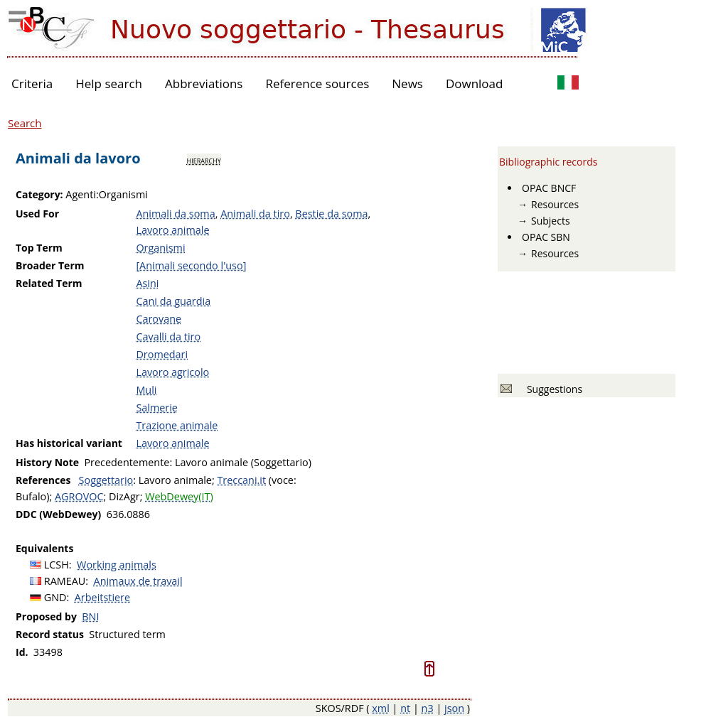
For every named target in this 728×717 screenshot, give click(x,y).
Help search (109, 83)
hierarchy (204, 160)
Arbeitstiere (102, 597)
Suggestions (552, 389)
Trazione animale (177, 425)
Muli (146, 390)
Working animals (117, 565)
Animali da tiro (255, 214)
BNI (90, 616)
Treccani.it (241, 480)
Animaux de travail (138, 581)
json (454, 708)
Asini (147, 283)
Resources (555, 204)
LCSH (57, 565)
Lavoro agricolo (172, 372)
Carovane (159, 319)
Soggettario (106, 480)
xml (381, 708)
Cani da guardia (173, 301)
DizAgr (124, 496)
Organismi (160, 248)
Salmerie (157, 408)
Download (475, 83)
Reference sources (317, 83)
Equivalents (44, 548)
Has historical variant (69, 443)
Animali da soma (175, 214)
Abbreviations (204, 83)
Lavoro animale (172, 230)
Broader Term (50, 265)
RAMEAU (65, 581)
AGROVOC (79, 496)
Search (25, 123)
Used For (37, 214)
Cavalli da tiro (168, 336)
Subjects (551, 221)
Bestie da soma (331, 214)
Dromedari (162, 354)
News (407, 83)
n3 (428, 708)
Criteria (32, 83)
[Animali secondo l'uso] (191, 265)
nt (405, 708)
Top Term (39, 248)
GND (55, 597)
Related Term (49, 283)
